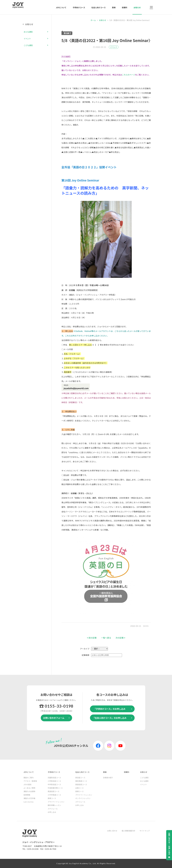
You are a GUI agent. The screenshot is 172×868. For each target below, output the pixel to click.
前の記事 (92, 638)
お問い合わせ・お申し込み (169, 844)
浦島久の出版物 (29, 791)
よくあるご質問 (29, 788)
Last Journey (29, 802)
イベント (114, 47)
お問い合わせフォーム (54, 718)
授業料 (125, 7)
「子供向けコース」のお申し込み (109, 709)
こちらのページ (129, 75)
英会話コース (80, 778)
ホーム (93, 20)
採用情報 (27, 795)
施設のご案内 (29, 778)
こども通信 (28, 45)
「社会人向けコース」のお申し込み (110, 718)
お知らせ (137, 7)
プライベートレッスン (56, 802)
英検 (114, 7)
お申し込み (52, 812)
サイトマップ (145, 831)
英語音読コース (53, 791)
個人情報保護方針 (128, 831)
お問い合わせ (112, 831)
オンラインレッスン (83, 798)
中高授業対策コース (55, 788)
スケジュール (53, 809)
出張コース (79, 788)
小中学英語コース (54, 795)
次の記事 (120, 638)
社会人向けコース (99, 7)
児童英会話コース (54, 778)
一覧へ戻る (106, 638)
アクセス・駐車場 (30, 781)
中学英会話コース (54, 784)
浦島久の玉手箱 (29, 798)
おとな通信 (28, 32)
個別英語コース (81, 781)
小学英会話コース (54, 781)
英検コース (52, 798)
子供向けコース (79, 7)
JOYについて (61, 7)
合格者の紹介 (108, 778)
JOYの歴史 (28, 784)
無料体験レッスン (54, 805)
